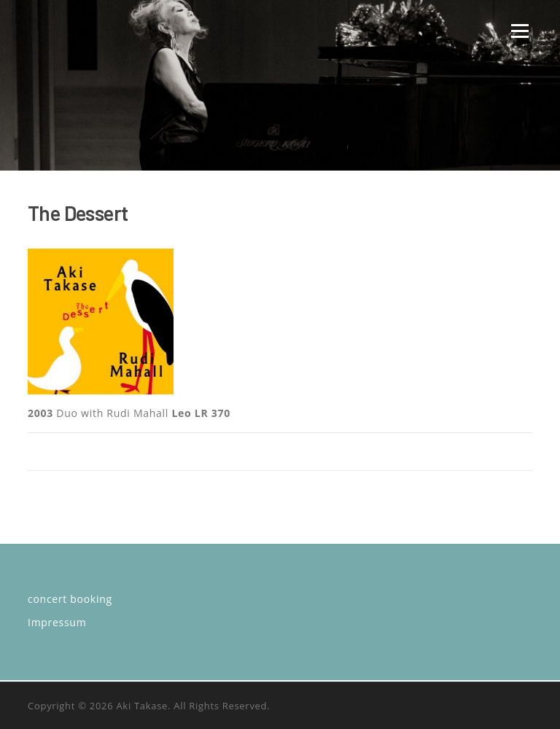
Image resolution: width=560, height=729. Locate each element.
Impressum (57, 622)
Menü (520, 31)
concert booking (70, 599)
